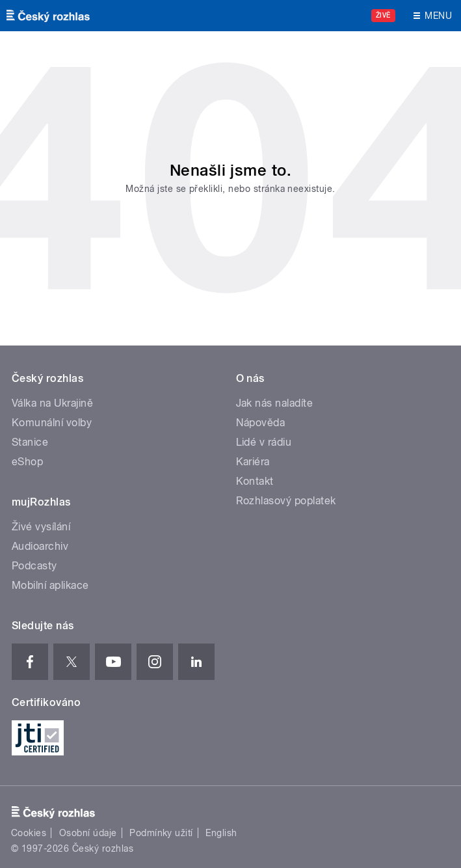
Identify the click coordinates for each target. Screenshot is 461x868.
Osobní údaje (88, 833)
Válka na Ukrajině (52, 403)
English (221, 833)
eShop (27, 462)
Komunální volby (52, 423)
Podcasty (34, 566)
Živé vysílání (41, 527)
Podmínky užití (161, 833)
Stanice (30, 442)
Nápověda (261, 423)
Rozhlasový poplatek (286, 501)
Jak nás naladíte (275, 403)
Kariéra (253, 462)
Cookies (29, 833)
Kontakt (255, 481)
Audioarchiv (40, 546)
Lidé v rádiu (264, 442)
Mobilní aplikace (50, 585)
